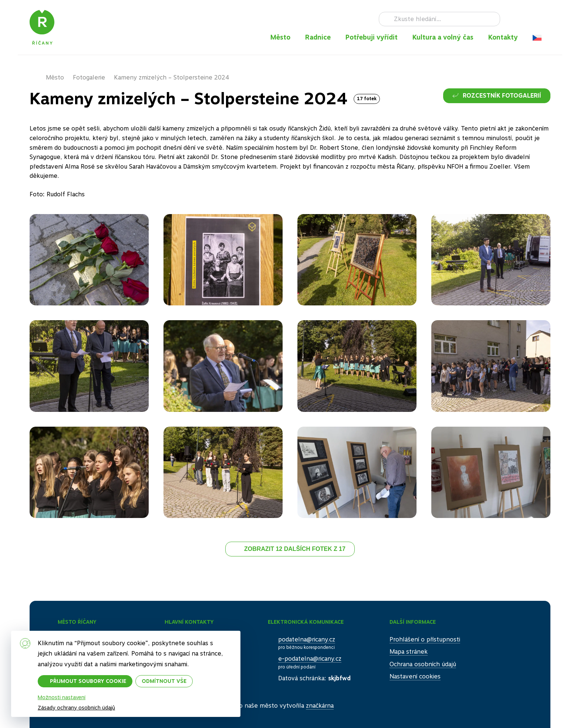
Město (280, 37)
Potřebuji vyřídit (372, 37)
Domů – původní (38, 78)
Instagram (522, 19)
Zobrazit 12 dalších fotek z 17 (295, 549)
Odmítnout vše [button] (164, 681)
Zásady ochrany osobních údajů (76, 708)
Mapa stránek (409, 652)
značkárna (320, 706)
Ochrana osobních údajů (423, 664)
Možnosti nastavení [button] (62, 697)
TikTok (534, 19)
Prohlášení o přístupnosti (425, 639)
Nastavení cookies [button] (415, 676)
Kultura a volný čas (443, 37)
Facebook (510, 19)
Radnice (318, 37)
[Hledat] (439, 19)
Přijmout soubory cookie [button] (88, 681)
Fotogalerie (89, 77)
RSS (546, 19)
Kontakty (503, 37)
